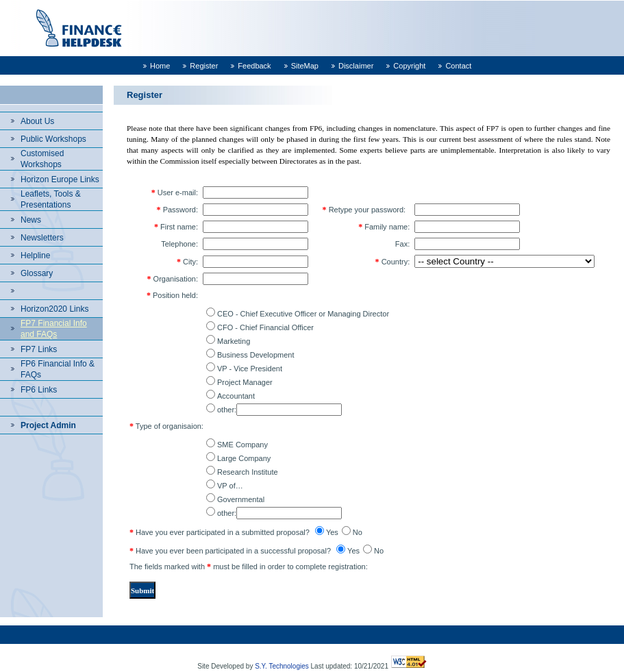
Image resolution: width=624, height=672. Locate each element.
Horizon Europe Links (60, 179)
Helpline (35, 256)
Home (160, 66)
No (358, 532)
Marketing (234, 341)
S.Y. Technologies (282, 666)
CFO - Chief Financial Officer (265, 327)
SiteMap (305, 66)
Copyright (409, 66)
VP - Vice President (250, 369)
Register (204, 66)
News (31, 220)
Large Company (244, 458)
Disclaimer (356, 66)
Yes (332, 532)
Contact (458, 66)
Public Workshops (53, 139)
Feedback (254, 66)
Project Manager (245, 382)
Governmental (241, 499)
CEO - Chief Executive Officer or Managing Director (303, 314)
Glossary (37, 273)
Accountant (236, 396)
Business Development (256, 355)
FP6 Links (39, 390)
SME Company (242, 445)
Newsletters (42, 238)
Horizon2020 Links (54, 309)
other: (227, 410)
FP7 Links (39, 349)
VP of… (230, 486)
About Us (37, 121)
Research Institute (248, 472)
